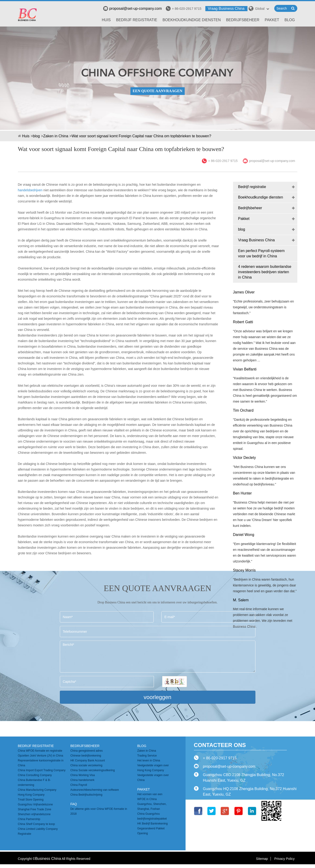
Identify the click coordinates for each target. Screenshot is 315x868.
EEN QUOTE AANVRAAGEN (157, 91)
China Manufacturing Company (37, 790)
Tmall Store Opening (31, 800)
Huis (106, 20)
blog (290, 20)
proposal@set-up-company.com (132, 8)
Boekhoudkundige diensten (192, 20)
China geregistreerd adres (86, 751)
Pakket (272, 20)
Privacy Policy (284, 859)
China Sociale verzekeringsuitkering (93, 770)
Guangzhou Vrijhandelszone (35, 804)
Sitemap (262, 859)
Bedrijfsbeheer (243, 20)
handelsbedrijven (30, 190)
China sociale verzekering (86, 765)
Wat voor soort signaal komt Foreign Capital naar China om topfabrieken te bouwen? (141, 136)
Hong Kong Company (31, 795)
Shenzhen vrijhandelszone (34, 814)
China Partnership (29, 819)
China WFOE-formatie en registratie (40, 751)
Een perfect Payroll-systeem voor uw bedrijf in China (261, 253)
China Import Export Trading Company (42, 770)
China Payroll (79, 785)
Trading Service (147, 756)
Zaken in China (56, 136)
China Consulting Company (35, 775)
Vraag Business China (226, 8)
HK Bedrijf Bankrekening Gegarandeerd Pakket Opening (152, 828)
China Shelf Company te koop (36, 824)
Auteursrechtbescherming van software (95, 790)
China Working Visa (83, 775)
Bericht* (158, 657)
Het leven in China (149, 760)
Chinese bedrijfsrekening (86, 756)
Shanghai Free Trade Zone (35, 809)
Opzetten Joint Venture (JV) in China (41, 756)
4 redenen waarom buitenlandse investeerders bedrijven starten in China (265, 272)
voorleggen (157, 697)
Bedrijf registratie (137, 20)
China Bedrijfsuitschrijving (86, 795)
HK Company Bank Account (88, 760)
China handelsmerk (82, 780)
